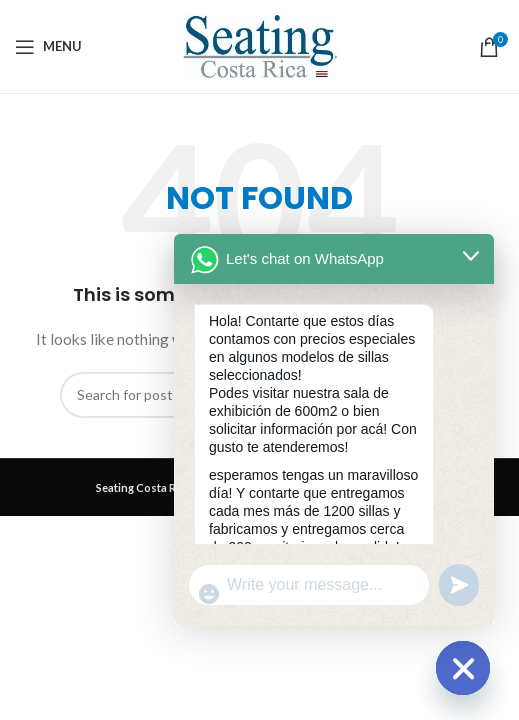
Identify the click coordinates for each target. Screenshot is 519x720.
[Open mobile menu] (48, 47)
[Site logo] (260, 44)
